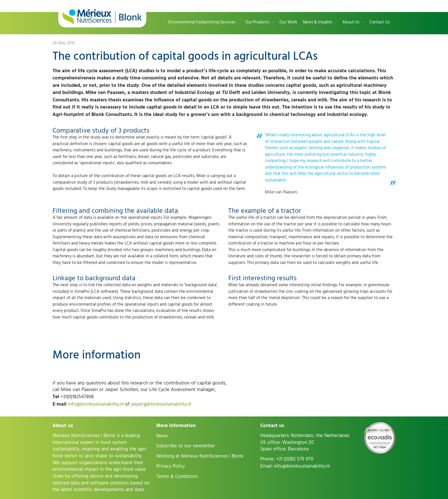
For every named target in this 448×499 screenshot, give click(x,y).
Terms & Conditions (177, 476)
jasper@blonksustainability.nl (161, 404)
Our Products (257, 22)
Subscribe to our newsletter (186, 446)
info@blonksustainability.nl (96, 404)
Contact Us (380, 22)
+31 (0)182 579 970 (295, 459)
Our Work (288, 22)
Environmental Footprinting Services (202, 22)
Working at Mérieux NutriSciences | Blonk (200, 456)
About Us (351, 22)
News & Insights (318, 22)
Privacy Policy (171, 466)
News (162, 436)
